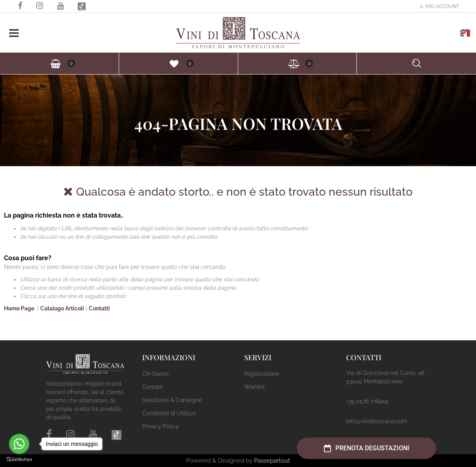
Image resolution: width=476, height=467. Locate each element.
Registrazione (262, 374)
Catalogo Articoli (62, 308)
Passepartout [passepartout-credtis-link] (272, 461)
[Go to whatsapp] (19, 444)
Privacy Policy (161, 426)
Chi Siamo (155, 374)
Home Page (20, 308)
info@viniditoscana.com (377, 421)
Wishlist (255, 387)
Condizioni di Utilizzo (169, 413)
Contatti (99, 308)
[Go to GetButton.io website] (19, 459)
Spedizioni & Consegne (172, 400)
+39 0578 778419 (367, 401)
